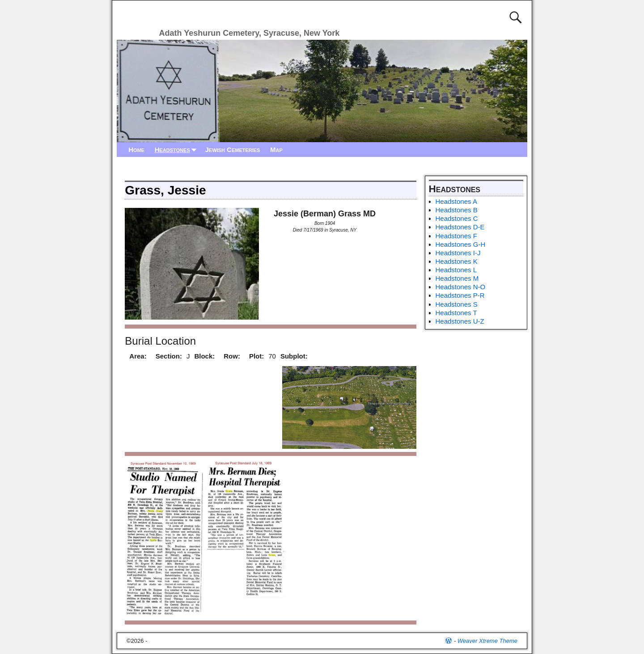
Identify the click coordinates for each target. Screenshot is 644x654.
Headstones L (456, 270)
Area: (138, 356)
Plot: (256, 356)
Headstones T (456, 313)
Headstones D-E (460, 227)
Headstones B (457, 210)
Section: (169, 356)
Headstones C (457, 218)
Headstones (178, 150)
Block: (204, 356)
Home (136, 150)
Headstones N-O (461, 287)
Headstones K (457, 261)
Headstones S (457, 304)
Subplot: (294, 356)
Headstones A (456, 201)
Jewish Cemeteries (232, 150)
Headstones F (456, 236)
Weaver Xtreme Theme (487, 641)
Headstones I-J (458, 253)
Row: (232, 356)
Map (276, 150)
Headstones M (457, 278)
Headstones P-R (460, 295)
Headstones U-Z (460, 321)
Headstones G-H (461, 244)
